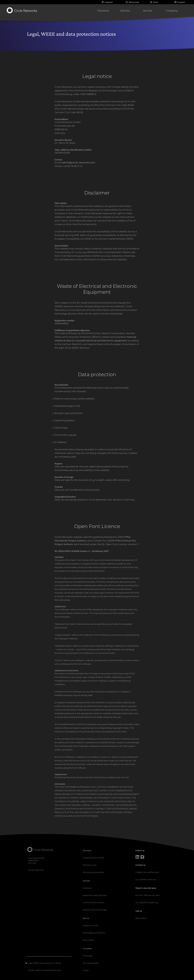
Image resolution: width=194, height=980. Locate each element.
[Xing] (142, 857)
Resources (134, 2)
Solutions (103, 11)
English (181, 2)
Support (109, 2)
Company (172, 11)
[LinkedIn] (137, 857)
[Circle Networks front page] (22, 10)
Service (148, 11)
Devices (125, 11)
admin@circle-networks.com (78, 163)
